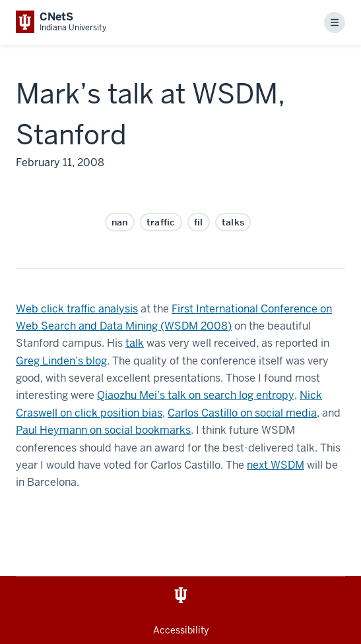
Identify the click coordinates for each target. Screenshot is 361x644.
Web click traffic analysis (77, 309)
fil (199, 222)
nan (120, 222)
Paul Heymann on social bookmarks (103, 430)
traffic (161, 222)
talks (233, 222)
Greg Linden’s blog (61, 361)
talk (135, 343)
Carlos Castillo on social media (242, 413)
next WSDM (276, 465)
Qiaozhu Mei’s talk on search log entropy (196, 395)
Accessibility (181, 630)
